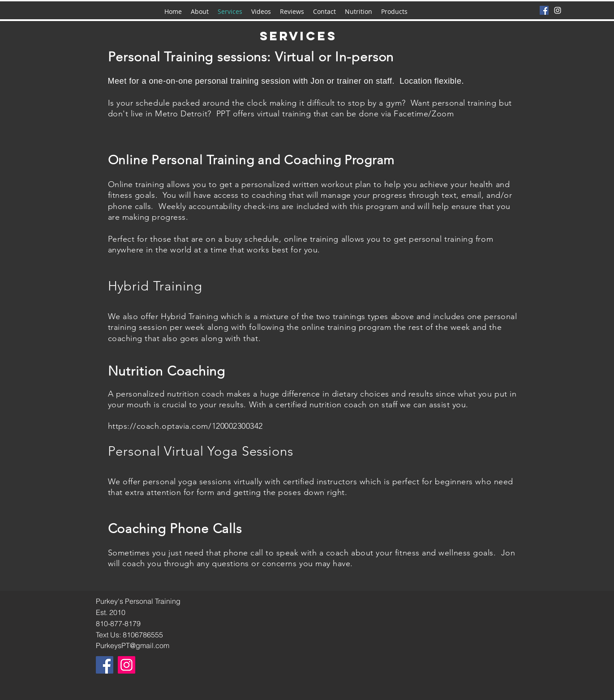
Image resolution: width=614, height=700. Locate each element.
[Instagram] (127, 665)
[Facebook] (544, 10)
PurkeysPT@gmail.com (133, 645)
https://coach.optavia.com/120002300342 (186, 426)
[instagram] (558, 10)
